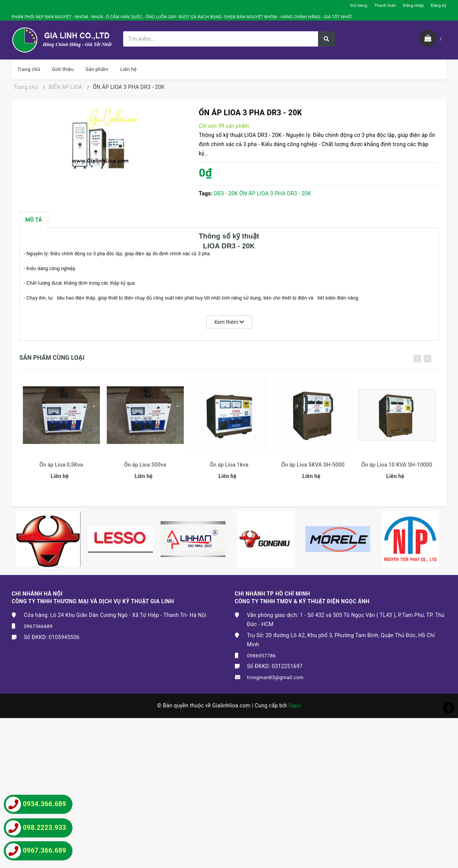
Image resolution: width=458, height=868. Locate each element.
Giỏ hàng (359, 6)
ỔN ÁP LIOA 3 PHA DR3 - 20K (275, 193)
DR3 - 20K (226, 193)
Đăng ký (439, 6)
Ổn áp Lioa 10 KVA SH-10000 (397, 468)
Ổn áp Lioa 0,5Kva (61, 468)
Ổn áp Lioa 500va (145, 468)
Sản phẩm (97, 69)
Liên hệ (128, 69)
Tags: (206, 193)
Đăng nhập (414, 6)
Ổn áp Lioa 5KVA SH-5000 (313, 468)
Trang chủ (29, 69)
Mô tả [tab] (34, 220)
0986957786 (262, 656)
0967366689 (39, 626)
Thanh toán (385, 6)
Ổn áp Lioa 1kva (229, 468)
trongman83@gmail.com (276, 677)
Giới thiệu (63, 69)
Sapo (295, 705)
